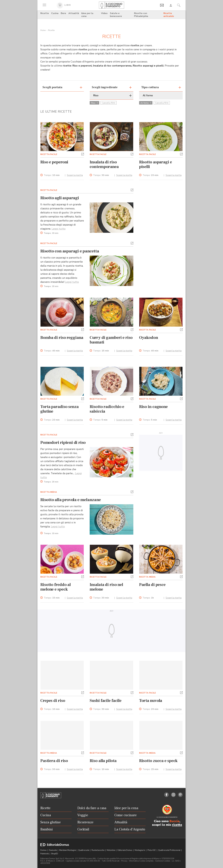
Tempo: (52, 175)
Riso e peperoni (54, 162)
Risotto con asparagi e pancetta (70, 251)
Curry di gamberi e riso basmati (111, 340)
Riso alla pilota (103, 761)
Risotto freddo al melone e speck (56, 587)
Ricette (45, 13)
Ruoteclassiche (98, 850)
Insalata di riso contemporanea (104, 164)
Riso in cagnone (153, 407)
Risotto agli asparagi (60, 198)
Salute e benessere (116, 15)
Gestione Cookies (163, 861)
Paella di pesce (152, 585)
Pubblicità (45, 854)
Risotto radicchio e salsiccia (107, 409)
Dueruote (53, 850)
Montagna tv (140, 850)
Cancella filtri (109, 103)
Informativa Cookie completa (141, 861)
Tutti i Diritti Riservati (111, 861)
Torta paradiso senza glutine (60, 409)
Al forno (146, 103)
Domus (44, 850)
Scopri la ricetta (75, 175)
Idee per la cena (87, 15)
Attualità (74, 13)
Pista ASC (152, 850)
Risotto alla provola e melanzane (71, 500)
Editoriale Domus (125, 850)
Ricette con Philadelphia (141, 15)
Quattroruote (84, 850)
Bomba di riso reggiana (62, 338)
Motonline (111, 850)
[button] (83, 154)
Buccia (174, 821)
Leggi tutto (59, 229)
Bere (63, 13)
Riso (94, 103)
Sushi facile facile (106, 701)
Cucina (55, 13)
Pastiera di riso (54, 761)
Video (104, 13)
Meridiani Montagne (68, 850)
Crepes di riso (53, 701)
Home (43, 30)
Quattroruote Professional (170, 850)
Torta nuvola (151, 701)
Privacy (124, 861)
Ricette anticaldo (169, 15)
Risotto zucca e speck (158, 761)
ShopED (55, 854)
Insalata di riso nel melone (106, 587)
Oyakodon (149, 338)
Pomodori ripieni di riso (63, 443)
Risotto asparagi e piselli (156, 164)
